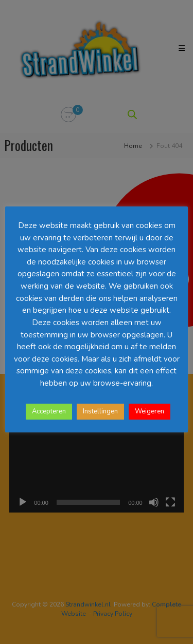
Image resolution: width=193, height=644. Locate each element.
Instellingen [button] (100, 411)
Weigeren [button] (150, 411)
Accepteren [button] (49, 411)
